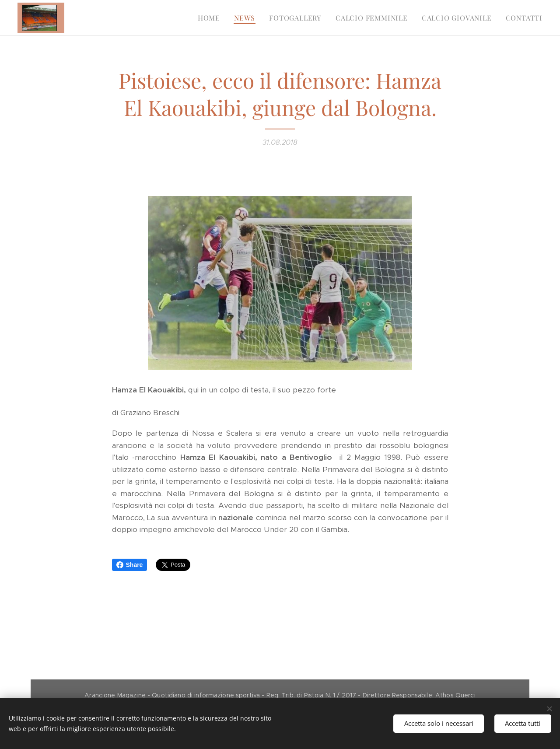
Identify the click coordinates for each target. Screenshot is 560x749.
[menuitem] (211, 18)
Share (130, 565)
